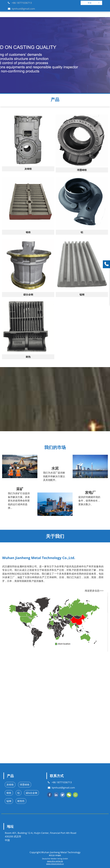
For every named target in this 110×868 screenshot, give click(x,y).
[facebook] (50, 795)
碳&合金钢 (32, 793)
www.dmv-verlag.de (55, 861)
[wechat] (69, 795)
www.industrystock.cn (55, 864)
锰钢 (9, 801)
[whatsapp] (75, 795)
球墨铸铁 (25, 785)
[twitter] (63, 795)
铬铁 (9, 793)
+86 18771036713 (22, 3)
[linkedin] (56, 795)
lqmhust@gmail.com (23, 9)
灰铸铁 (10, 785)
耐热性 (21, 801)
